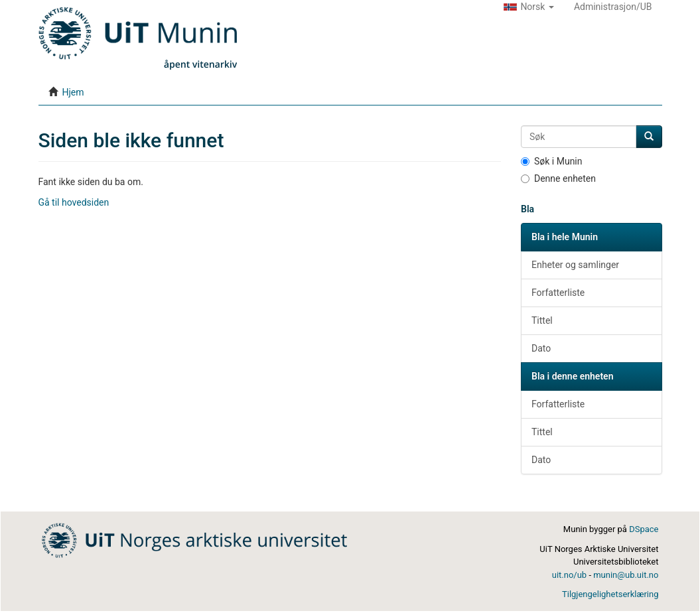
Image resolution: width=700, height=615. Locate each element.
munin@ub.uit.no (626, 575)
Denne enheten (558, 178)
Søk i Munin (552, 161)
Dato (541, 348)
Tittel (542, 320)
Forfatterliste (558, 293)
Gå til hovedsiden (74, 202)
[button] (529, 7)
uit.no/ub (569, 575)
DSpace (644, 529)
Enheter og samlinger (575, 265)
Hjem (73, 92)
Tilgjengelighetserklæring (610, 594)
